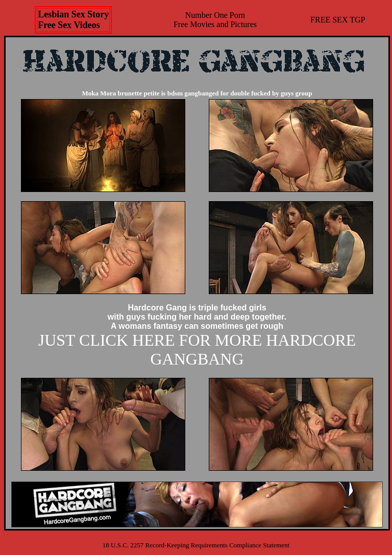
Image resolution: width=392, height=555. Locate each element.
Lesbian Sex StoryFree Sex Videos (73, 20)
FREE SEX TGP (338, 20)
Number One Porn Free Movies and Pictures (215, 20)
